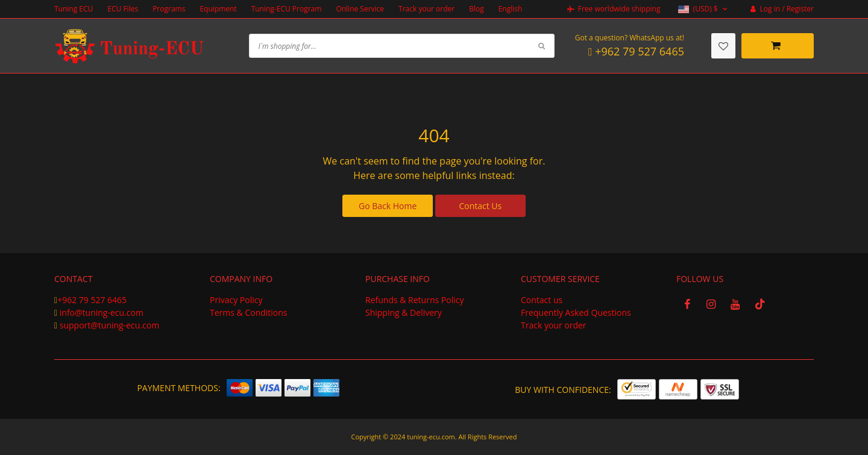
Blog (476, 9)
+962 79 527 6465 (92, 300)
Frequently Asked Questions (576, 312)
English (511, 9)
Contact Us (480, 206)
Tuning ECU (74, 9)
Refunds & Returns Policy (414, 300)
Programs (169, 9)
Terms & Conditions (249, 312)
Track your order (426, 9)
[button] (704, 9)
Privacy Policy (236, 300)
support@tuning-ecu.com (109, 325)
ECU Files (123, 9)
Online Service (360, 9)
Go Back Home (388, 206)
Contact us (542, 300)
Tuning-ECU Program (287, 9)
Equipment (218, 9)
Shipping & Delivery (404, 312)
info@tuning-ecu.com (102, 312)
